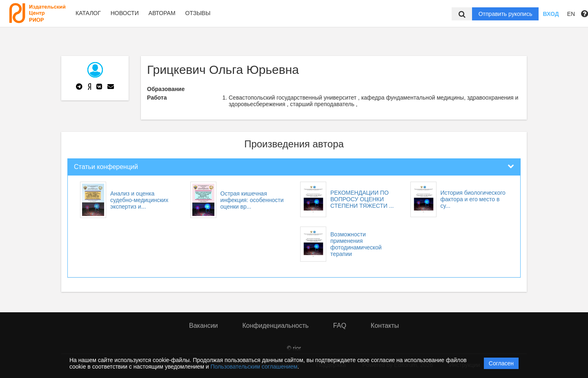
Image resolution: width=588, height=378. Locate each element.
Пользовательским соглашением (254, 367)
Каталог (88, 13)
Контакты (385, 326)
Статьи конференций (106, 167)
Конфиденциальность (276, 326)
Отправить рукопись (506, 14)
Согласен (501, 363)
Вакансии (204, 326)
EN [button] (571, 14)
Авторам (162, 13)
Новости (125, 13)
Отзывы (198, 13)
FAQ (340, 326)
